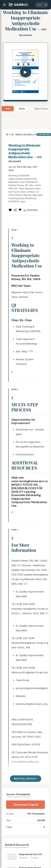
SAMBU (18, 5)
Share (22, 109)
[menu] (4, 5)
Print (8, 109)
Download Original (26, 805)
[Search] (46, 5)
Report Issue (41, 109)
